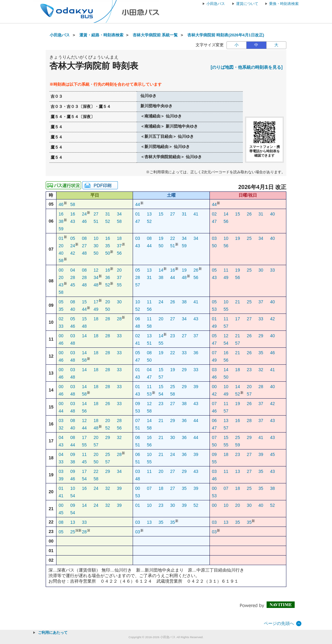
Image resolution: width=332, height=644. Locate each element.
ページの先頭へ (279, 623)
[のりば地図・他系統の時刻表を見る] (247, 67)
